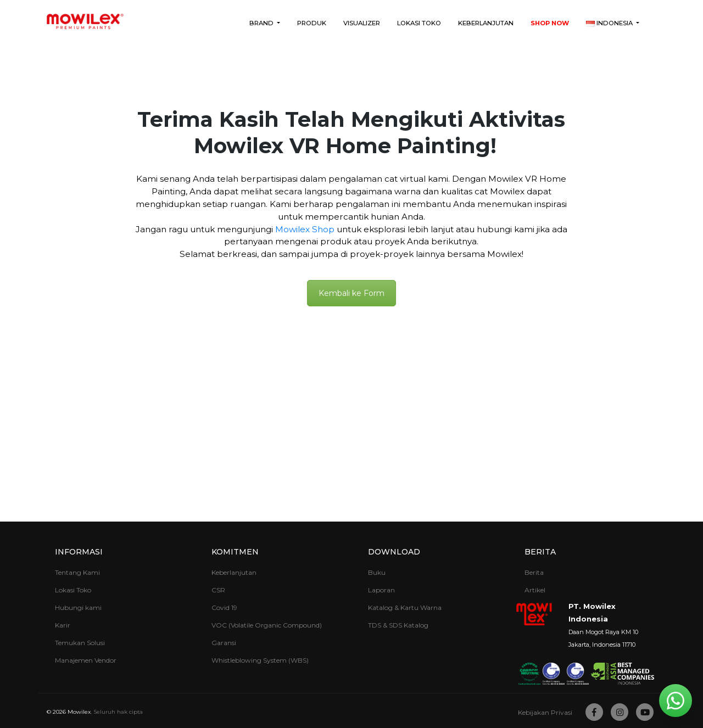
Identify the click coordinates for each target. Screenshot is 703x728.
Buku (377, 572)
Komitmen (235, 552)
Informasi (79, 552)
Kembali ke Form (351, 293)
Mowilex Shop (305, 229)
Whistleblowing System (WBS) (260, 660)
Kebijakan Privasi (545, 712)
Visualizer (362, 23)
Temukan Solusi (80, 643)
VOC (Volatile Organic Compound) (267, 625)
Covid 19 (224, 607)
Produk (312, 23)
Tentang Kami (77, 572)
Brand (262, 23)
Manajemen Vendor (86, 660)
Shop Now (550, 23)
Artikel (535, 590)
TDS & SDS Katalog (398, 625)
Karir (63, 625)
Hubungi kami (78, 607)
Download (394, 552)
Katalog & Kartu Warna (405, 607)
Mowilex (79, 712)
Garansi (224, 643)
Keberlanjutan (486, 23)
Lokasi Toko (419, 23)
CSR (218, 590)
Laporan (381, 590)
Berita (540, 552)
